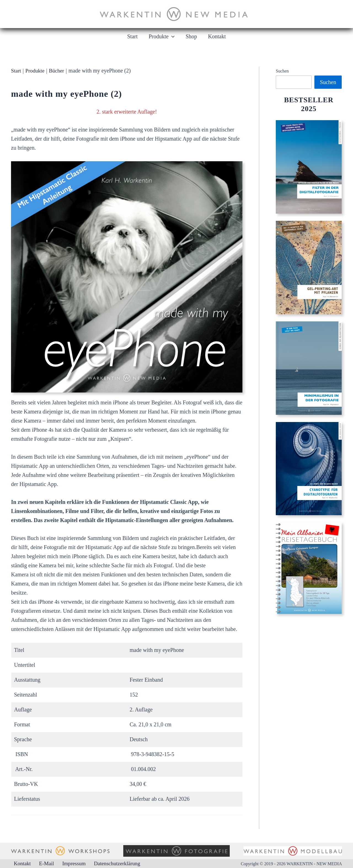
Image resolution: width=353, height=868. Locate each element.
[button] (172, 36)
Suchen (282, 71)
